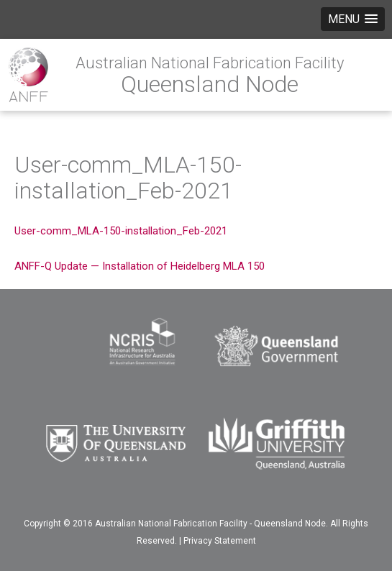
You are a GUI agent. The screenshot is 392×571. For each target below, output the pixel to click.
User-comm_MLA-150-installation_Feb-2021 (121, 231)
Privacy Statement (220, 541)
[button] (353, 19)
